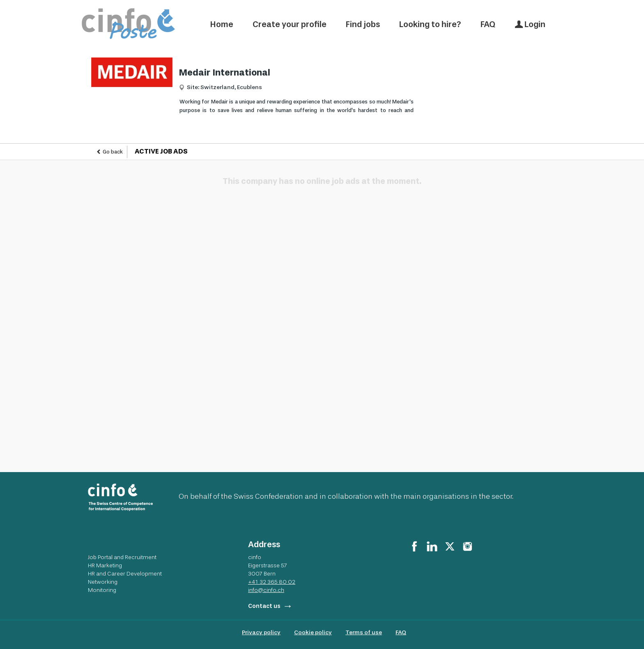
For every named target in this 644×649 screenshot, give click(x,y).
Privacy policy (261, 632)
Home (222, 24)
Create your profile (290, 24)
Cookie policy (313, 632)
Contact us (264, 606)
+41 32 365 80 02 (272, 582)
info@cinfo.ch (266, 590)
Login (530, 24)
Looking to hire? (430, 24)
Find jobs (363, 24)
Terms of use (364, 632)
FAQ (488, 24)
